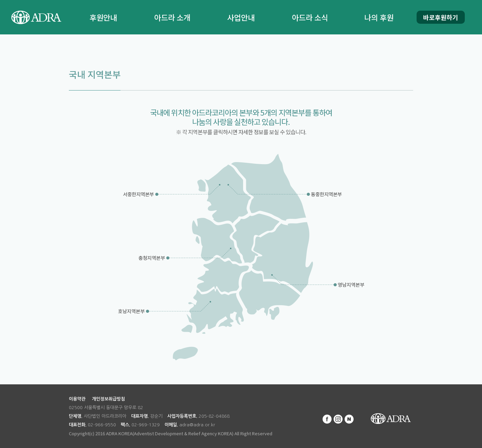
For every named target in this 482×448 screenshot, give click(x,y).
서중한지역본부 (138, 196)
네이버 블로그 (349, 419)
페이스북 (327, 419)
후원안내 (103, 17)
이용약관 (77, 399)
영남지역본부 (349, 287)
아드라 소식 (310, 17)
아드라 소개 (172, 17)
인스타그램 (338, 419)
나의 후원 (379, 17)
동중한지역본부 (326, 196)
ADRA (36, 17)
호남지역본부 (133, 313)
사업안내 (241, 17)
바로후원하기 (441, 17)
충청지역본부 (152, 260)
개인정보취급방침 (108, 399)
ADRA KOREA (391, 419)
